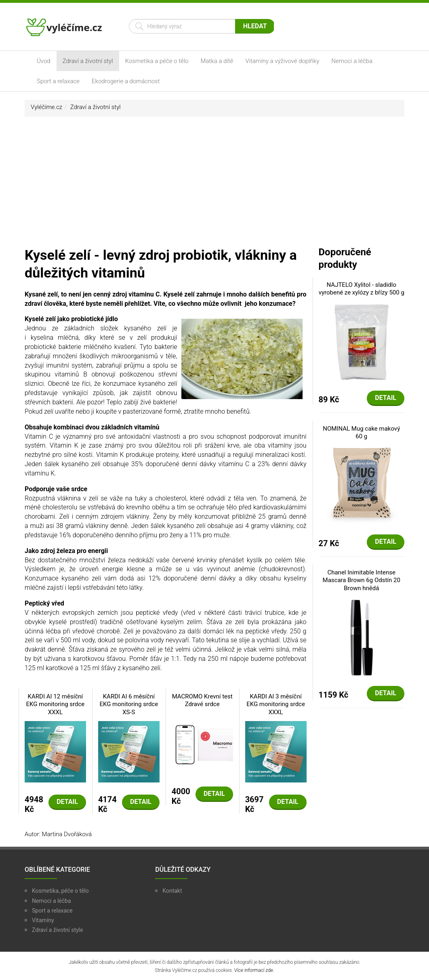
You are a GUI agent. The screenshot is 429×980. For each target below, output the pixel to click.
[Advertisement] (214, 185)
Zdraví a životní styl (88, 61)
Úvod (44, 61)
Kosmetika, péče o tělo (60, 891)
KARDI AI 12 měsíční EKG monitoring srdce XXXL (56, 704)
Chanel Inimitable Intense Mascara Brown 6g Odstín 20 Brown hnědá (362, 580)
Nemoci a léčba (352, 61)
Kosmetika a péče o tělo (157, 61)
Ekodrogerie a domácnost (126, 81)
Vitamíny (43, 920)
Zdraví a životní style (57, 930)
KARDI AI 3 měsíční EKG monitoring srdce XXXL (276, 704)
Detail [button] (67, 802)
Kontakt (172, 891)
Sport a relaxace (58, 81)
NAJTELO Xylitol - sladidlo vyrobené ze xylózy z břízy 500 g (362, 289)
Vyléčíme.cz (46, 107)
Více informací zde (254, 970)
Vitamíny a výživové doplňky (282, 61)
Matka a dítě (217, 61)
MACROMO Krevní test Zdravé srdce (202, 700)
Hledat (255, 26)
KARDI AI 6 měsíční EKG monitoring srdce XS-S (129, 704)
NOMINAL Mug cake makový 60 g (361, 433)
